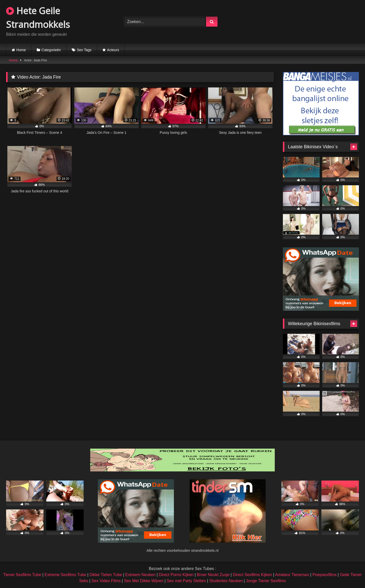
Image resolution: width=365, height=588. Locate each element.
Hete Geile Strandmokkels (38, 18)
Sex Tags (84, 50)
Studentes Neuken (226, 581)
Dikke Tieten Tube (106, 575)
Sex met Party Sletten (186, 581)
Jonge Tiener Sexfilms (266, 581)
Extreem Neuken (140, 575)
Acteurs (113, 50)
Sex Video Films (106, 581)
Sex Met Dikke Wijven (144, 581)
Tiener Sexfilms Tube (22, 575)
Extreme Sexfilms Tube (66, 575)
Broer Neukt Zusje (213, 575)
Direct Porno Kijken (176, 575)
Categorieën (51, 50)
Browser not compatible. (300, 21)
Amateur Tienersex (292, 575)
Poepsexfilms (325, 575)
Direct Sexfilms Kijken (252, 575)
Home (21, 50)
